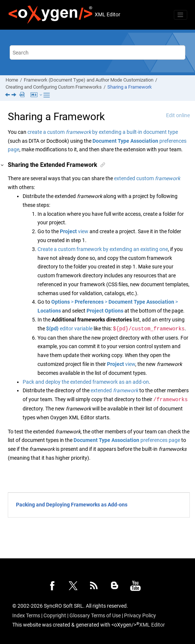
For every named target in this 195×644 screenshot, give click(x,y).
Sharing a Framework (130, 87)
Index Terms (26, 615)
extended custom (147, 178)
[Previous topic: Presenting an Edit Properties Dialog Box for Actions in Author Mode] (8, 95)
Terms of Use (106, 615)
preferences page (127, 440)
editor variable (69, 329)
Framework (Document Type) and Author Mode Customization (89, 80)
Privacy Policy (140, 615)
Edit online (178, 115)
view (74, 231)
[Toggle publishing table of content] (47, 95)
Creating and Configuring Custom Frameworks (54, 87)
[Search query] (97, 52)
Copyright (55, 615)
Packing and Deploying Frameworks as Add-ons (72, 505)
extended (114, 390)
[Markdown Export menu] (37, 95)
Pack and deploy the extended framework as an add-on (86, 382)
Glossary (80, 615)
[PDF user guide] (23, 95)
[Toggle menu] (181, 15)
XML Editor (152, 625)
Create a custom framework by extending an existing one (103, 249)
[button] (3, 165)
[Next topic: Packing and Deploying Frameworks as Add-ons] (14, 95)
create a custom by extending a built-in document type (103, 132)
